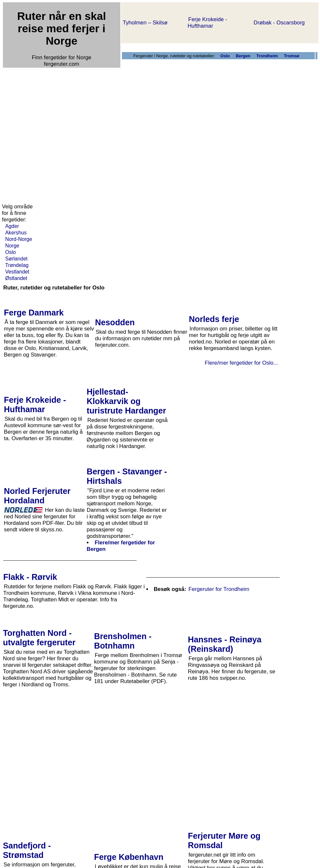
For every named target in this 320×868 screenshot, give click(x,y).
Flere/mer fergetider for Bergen (121, 546)
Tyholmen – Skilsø (145, 23)
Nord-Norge (19, 239)
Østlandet (16, 278)
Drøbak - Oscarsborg (279, 23)
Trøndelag (17, 265)
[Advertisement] (61, 131)
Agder (12, 226)
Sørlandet (16, 259)
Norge (12, 246)
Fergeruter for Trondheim (219, 589)
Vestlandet (17, 272)
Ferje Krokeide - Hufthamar (207, 23)
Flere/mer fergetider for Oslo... (241, 363)
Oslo (11, 252)
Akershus (16, 233)
